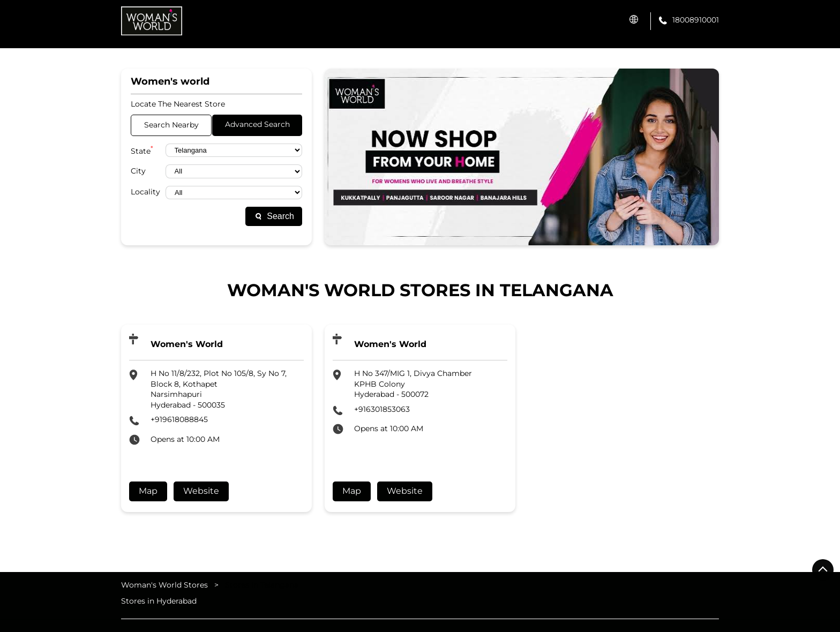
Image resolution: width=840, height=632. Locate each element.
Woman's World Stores (166, 585)
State (142, 150)
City (138, 171)
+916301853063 (382, 409)
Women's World (187, 344)
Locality (145, 192)
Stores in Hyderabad (159, 600)
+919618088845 (179, 419)
